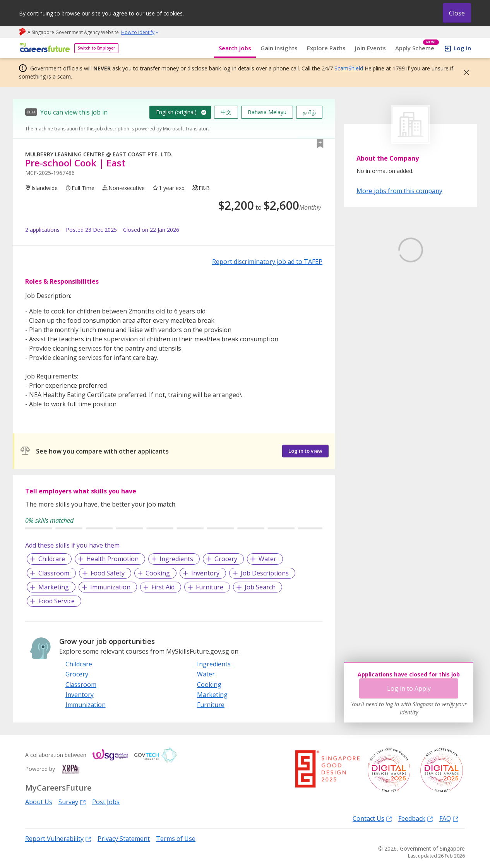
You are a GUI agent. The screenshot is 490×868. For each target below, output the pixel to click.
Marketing (54, 587)
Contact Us (372, 818)
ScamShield (349, 68)
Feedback (416, 818)
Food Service (57, 601)
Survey (72, 802)
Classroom (54, 573)
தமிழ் (309, 112)
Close (457, 13)
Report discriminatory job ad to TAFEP (267, 262)
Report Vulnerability (58, 838)
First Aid (163, 587)
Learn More (378, 309)
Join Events (370, 48)
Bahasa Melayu (267, 112)
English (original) (176, 112)
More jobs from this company (399, 190)
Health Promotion (112, 559)
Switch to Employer (96, 48)
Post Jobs (106, 802)
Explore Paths (326, 48)
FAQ (449, 818)
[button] (464, 72)
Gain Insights (279, 48)
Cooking (158, 573)
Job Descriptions (265, 573)
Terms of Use (176, 839)
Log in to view (305, 451)
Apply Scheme (417, 48)
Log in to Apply (409, 688)
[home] (44, 48)
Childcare (52, 559)
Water (267, 559)
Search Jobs (235, 48)
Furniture (210, 587)
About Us (39, 802)
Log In (462, 48)
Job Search (260, 587)
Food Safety (108, 573)
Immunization (110, 587)
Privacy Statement (124, 839)
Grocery (226, 559)
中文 (226, 112)
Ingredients (176, 559)
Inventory (205, 573)
